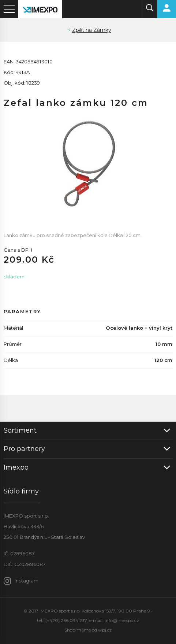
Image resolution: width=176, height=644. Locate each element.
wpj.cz (105, 630)
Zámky (102, 30)
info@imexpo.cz (122, 620)
